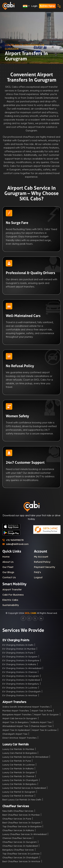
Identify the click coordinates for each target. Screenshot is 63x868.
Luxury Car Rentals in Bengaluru (19, 784)
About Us (8, 562)
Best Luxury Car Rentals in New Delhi (22, 799)
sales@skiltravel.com (15, 544)
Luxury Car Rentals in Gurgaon (19, 772)
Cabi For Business (13, 595)
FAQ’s (37, 572)
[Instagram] (29, 618)
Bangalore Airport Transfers (17, 714)
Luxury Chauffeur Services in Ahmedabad (24, 834)
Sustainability (11, 605)
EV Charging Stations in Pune (18, 653)
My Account (41, 557)
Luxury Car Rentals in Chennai (18, 776)
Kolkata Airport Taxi (41, 722)
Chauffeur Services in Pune (17, 819)
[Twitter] (35, 618)
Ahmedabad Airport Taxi (15, 726)
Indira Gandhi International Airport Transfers (26, 707)
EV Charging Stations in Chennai (20, 672)
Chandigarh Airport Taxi (15, 734)
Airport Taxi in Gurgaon (46, 714)
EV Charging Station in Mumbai (19, 649)
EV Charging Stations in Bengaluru (21, 684)
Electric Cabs (10, 600)
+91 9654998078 (13, 540)
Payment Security (45, 567)
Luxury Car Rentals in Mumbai (18, 749)
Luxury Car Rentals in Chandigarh (20, 780)
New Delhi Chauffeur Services (18, 811)
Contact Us (9, 577)
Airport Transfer (12, 589)
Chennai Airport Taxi (41, 726)
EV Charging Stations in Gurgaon (20, 656)
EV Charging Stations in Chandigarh (22, 691)
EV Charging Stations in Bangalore (21, 660)
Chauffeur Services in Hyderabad (20, 846)
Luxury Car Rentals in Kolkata (18, 768)
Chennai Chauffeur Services (17, 838)
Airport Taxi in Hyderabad (16, 730)
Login (34, 6)
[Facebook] (23, 618)
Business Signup (47, 6)
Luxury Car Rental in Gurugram (19, 792)
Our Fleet (8, 567)
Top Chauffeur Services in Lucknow (21, 854)
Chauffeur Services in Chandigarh (20, 857)
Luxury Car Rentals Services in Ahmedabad (25, 757)
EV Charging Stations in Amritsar (20, 695)
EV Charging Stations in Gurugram (21, 676)
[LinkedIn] (41, 618)
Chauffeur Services (16, 806)
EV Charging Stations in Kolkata (19, 664)
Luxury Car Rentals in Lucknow (19, 765)
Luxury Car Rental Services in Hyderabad (24, 788)
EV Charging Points (16, 640)
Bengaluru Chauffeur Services (18, 850)
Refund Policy (42, 562)
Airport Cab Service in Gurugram (20, 718)
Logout (38, 577)
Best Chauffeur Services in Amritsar (21, 861)
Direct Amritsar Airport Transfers (19, 738)
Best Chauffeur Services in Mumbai (21, 815)
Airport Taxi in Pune (42, 710)
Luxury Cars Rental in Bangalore (19, 753)
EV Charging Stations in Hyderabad (21, 680)
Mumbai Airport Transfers (16, 710)
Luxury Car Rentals (16, 744)
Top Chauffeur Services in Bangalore (22, 826)
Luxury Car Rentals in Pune (17, 761)
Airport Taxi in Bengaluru (16, 722)
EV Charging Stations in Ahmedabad (22, 668)
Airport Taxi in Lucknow (44, 730)
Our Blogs (8, 572)
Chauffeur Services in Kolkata (18, 830)
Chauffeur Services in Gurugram (20, 842)
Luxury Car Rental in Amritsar (18, 796)
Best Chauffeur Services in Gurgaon (21, 822)
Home (6, 557)
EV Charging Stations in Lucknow (20, 688)
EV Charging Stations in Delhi (18, 645)
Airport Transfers (14, 702)
